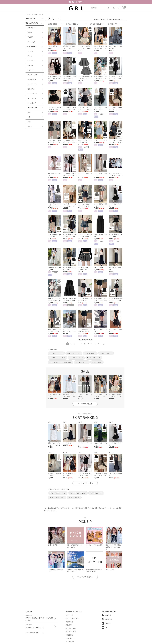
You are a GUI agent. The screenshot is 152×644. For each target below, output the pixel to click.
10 (98, 344)
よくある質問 (70, 641)
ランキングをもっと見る (85, 483)
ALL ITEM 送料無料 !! (76, 2)
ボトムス (34, 14)
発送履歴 (69, 625)
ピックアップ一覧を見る (85, 577)
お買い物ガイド (71, 638)
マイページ (69, 615)
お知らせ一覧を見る (32, 633)
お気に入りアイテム (72, 618)
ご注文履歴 (69, 622)
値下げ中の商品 (71, 632)
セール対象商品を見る (85, 404)
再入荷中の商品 (71, 628)
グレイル (28, 14)
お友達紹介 (69, 635)
